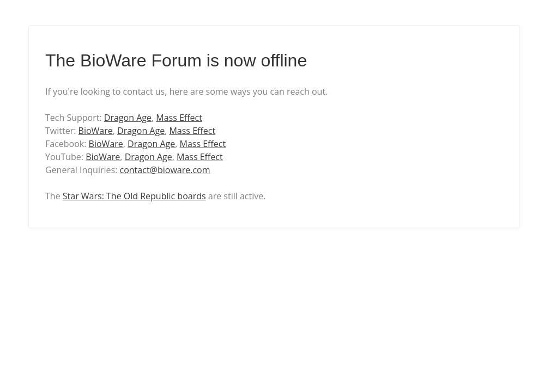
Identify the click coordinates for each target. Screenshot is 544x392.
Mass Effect (179, 118)
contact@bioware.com (165, 170)
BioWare (96, 131)
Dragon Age (128, 118)
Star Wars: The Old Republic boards (134, 196)
